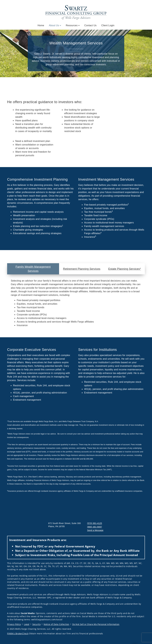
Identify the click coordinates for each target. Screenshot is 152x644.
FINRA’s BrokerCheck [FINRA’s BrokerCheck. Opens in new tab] (18, 633)
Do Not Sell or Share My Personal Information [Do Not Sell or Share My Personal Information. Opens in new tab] (96, 624)
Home (41, 25)
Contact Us (90, 25)
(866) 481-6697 (95, 527)
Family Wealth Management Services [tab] (33, 269)
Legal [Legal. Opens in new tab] (27, 624)
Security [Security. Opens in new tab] (37, 624)
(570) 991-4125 (95, 523)
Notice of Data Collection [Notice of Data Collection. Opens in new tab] (56, 624)
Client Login (108, 25)
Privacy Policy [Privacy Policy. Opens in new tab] (14, 624)
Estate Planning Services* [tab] (125, 269)
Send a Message (95, 530)
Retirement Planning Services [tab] (82, 269)
